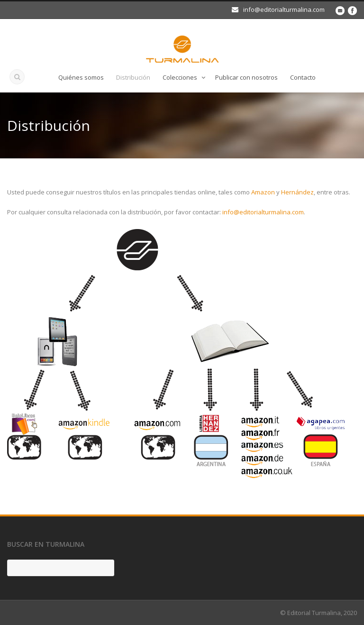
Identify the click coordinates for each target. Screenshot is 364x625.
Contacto (303, 77)
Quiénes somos (81, 77)
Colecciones (180, 77)
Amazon (263, 192)
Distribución (133, 77)
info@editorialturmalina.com (263, 212)
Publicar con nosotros (246, 77)
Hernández (297, 192)
